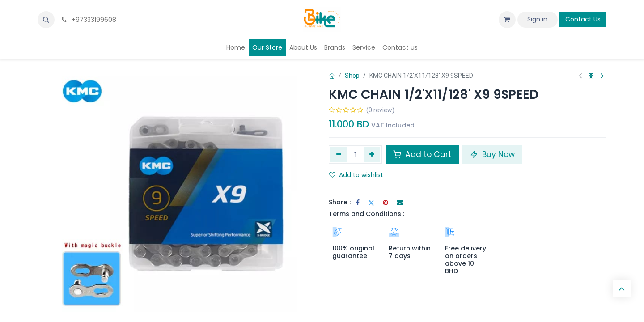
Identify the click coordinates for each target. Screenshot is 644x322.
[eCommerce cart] (507, 20)
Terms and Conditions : (366, 214)
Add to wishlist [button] (356, 175)
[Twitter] (371, 203)
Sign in (537, 19)
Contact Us (583, 19)
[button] (46, 20)
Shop (352, 76)
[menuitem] (236, 48)
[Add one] (372, 154)
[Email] (400, 203)
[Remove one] (339, 154)
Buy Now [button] (492, 154)
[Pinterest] (386, 203)
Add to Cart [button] (422, 154)
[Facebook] (358, 203)
